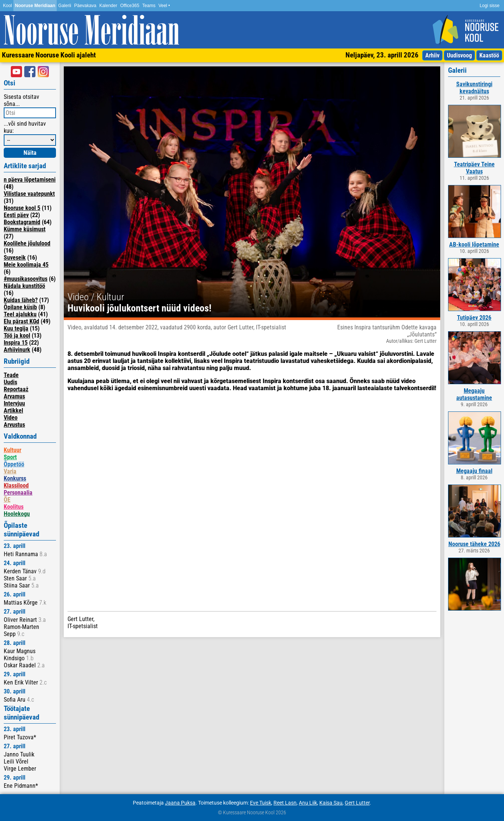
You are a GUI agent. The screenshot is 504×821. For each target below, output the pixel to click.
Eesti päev (16, 215)
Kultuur (12, 450)
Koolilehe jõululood (27, 243)
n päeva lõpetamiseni (30, 180)
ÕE (7, 500)
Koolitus (14, 507)
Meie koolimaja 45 (26, 265)
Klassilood (16, 485)
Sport (10, 457)
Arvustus (14, 425)
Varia (10, 471)
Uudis (10, 382)
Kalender (108, 6)
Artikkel (13, 410)
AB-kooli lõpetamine (474, 245)
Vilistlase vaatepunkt (29, 194)
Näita (30, 153)
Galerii (65, 6)
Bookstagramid (22, 222)
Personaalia (18, 493)
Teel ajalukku (20, 314)
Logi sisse (490, 6)
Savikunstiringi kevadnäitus (474, 88)
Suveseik (15, 258)
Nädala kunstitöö (24, 286)
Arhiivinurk (17, 350)
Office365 (130, 6)
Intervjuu (14, 403)
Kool (7, 6)
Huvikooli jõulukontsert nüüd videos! (140, 308)
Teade (11, 375)
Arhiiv (432, 55)
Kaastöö (489, 55)
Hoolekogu (17, 514)
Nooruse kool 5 (22, 208)
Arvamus (14, 396)
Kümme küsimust (25, 229)
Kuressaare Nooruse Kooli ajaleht (49, 55)
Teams (149, 6)
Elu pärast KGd (21, 321)
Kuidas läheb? (21, 300)
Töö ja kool (17, 336)
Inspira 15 (16, 343)
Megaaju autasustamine (474, 394)
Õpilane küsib (20, 307)
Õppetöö (14, 464)
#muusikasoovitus (26, 279)
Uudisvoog (459, 55)
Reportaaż (16, 389)
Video (11, 418)
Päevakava (85, 6)
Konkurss (15, 478)
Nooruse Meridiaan (35, 6)
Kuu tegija (16, 328)
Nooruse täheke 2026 (474, 544)
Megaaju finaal (474, 471)
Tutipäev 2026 (474, 318)
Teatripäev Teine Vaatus (474, 168)
